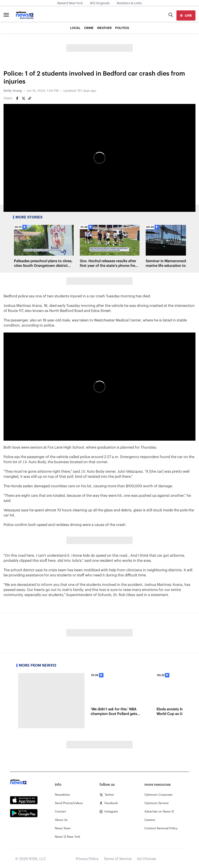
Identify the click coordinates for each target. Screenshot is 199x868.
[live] (186, 15)
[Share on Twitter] (23, 98)
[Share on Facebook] (17, 98)
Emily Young (13, 91)
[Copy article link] (30, 98)
